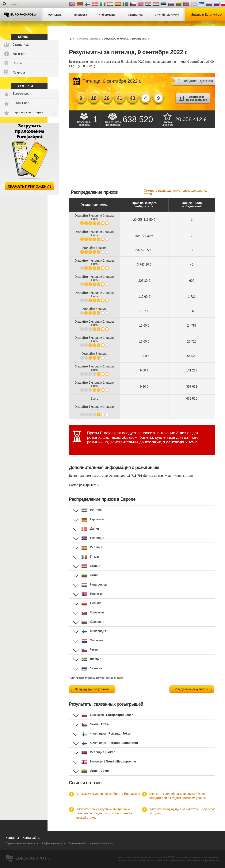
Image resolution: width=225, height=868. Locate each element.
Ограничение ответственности (22, 843)
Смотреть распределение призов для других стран (175, 192)
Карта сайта (31, 838)
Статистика (21, 45)
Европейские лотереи (28, 112)
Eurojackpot (21, 94)
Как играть (20, 54)
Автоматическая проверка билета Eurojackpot (108, 794)
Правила (19, 73)
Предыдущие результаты (92, 689)
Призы (17, 63)
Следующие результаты (192, 689)
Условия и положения (101, 843)
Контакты (12, 838)
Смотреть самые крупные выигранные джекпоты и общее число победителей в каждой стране (104, 813)
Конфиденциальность (53, 843)
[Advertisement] (142, 160)
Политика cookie (77, 843)
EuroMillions (21, 103)
